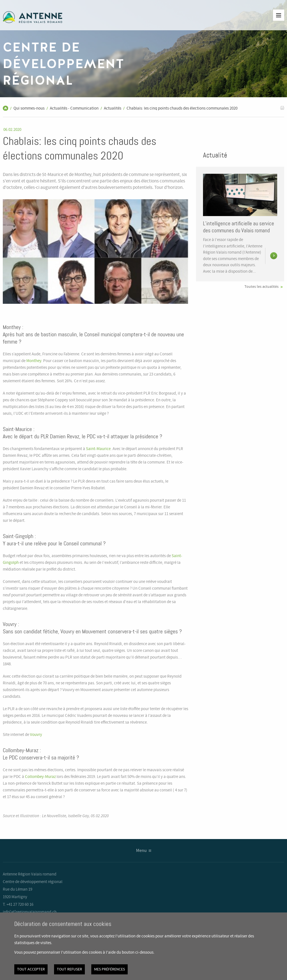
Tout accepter (31, 969)
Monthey (34, 361)
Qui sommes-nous (29, 108)
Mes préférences (109, 969)
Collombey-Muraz (40, 777)
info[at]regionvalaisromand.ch (30, 912)
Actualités (113, 108)
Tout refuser (69, 969)
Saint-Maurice (98, 449)
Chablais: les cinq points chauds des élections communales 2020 (182, 108)
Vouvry (36, 735)
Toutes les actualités (262, 287)
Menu (141, 851)
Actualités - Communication (74, 108)
